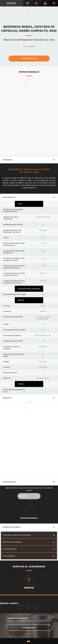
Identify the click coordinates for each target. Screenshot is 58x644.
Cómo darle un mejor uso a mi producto (17, 535)
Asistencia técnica (10, 549)
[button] (45, 3)
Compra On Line (29, 58)
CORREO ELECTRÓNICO (18, 618)
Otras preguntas (9, 556)
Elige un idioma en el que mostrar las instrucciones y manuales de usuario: (29, 489)
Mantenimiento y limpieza (12, 542)
